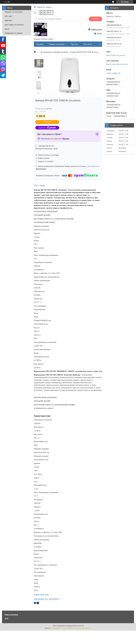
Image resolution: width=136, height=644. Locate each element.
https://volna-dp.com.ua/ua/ (117, 64)
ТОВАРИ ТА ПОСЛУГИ (13, 12)
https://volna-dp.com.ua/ (116, 55)
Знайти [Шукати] (95, 19)
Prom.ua (81, 626)
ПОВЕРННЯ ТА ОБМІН (14, 33)
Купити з (47, 128)
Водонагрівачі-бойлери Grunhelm (55, 52)
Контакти (88, 44)
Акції (6, 618)
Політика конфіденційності (81, 628)
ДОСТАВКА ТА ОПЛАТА (14, 25)
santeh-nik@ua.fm (113, 73)
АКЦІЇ (7, 29)
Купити (47, 122)
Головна (40, 44)
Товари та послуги (57, 44)
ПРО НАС (8, 16)
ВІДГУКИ (8, 21)
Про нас (75, 44)
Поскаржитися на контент (60, 628)
